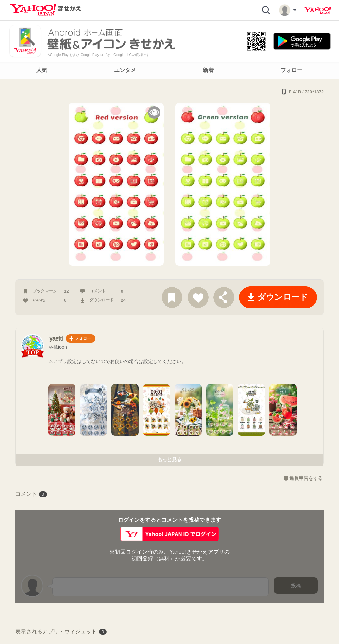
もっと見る (169, 459)
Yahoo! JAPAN (317, 11)
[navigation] (169, 70)
